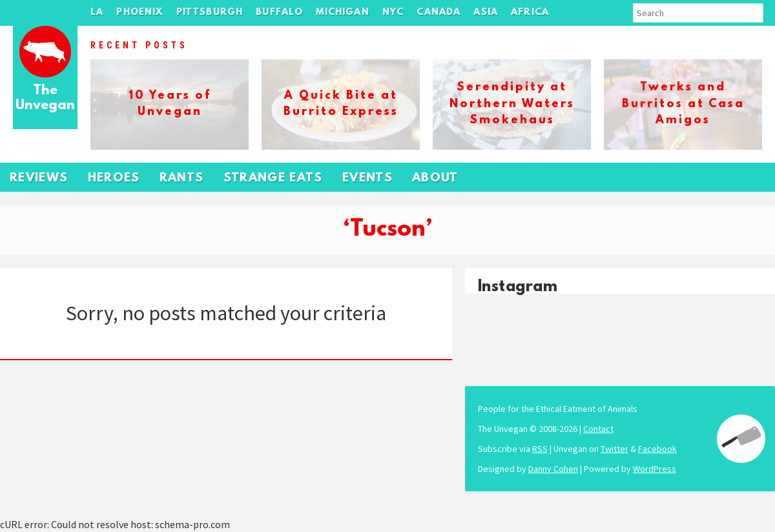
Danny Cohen (553, 469)
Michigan (342, 13)
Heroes (114, 179)
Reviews (39, 179)
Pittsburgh (210, 13)
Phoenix (139, 13)
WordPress (655, 469)
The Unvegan (45, 98)
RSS (540, 449)
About (435, 179)
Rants (182, 179)
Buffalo (279, 13)
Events (367, 179)
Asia (486, 13)
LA (97, 13)
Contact (598, 429)
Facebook (657, 449)
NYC (393, 13)
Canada (439, 13)
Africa (530, 13)
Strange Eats (273, 179)
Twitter (615, 449)
